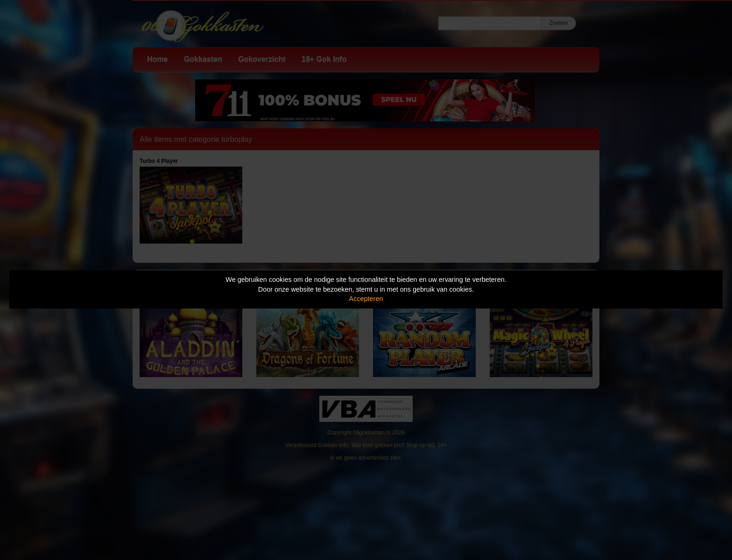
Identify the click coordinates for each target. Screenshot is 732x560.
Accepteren (366, 299)
